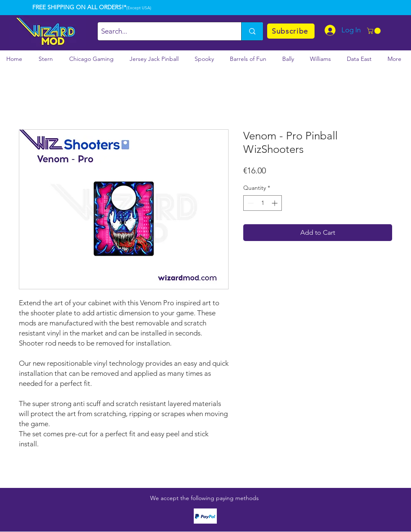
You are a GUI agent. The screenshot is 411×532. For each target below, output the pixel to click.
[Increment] (275, 203)
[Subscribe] (291, 31)
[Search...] (162, 31)
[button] (375, 31)
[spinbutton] (263, 203)
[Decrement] (250, 203)
